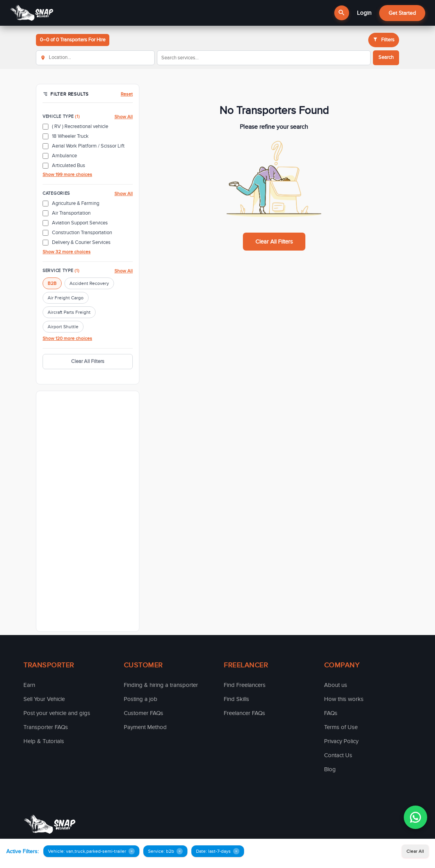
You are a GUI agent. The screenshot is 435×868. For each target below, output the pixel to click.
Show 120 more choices (67, 338)
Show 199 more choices (67, 174)
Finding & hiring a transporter (161, 685)
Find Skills (236, 699)
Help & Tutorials (44, 741)
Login (364, 13)
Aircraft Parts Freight (69, 312)
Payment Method (145, 727)
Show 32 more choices (67, 252)
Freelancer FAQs (244, 713)
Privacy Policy (341, 741)
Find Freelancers (245, 685)
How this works (344, 699)
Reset (127, 94)
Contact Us (338, 755)
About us (336, 685)
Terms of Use (341, 727)
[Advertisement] (88, 511)
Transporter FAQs (46, 727)
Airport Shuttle (63, 327)
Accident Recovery (89, 283)
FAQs (331, 713)
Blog (330, 769)
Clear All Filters (88, 361)
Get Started (402, 13)
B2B (52, 283)
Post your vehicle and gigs (57, 713)
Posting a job (141, 699)
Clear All (415, 851)
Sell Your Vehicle (44, 699)
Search (386, 57)
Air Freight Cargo (66, 298)
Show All (124, 117)
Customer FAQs (144, 713)
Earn (29, 685)
